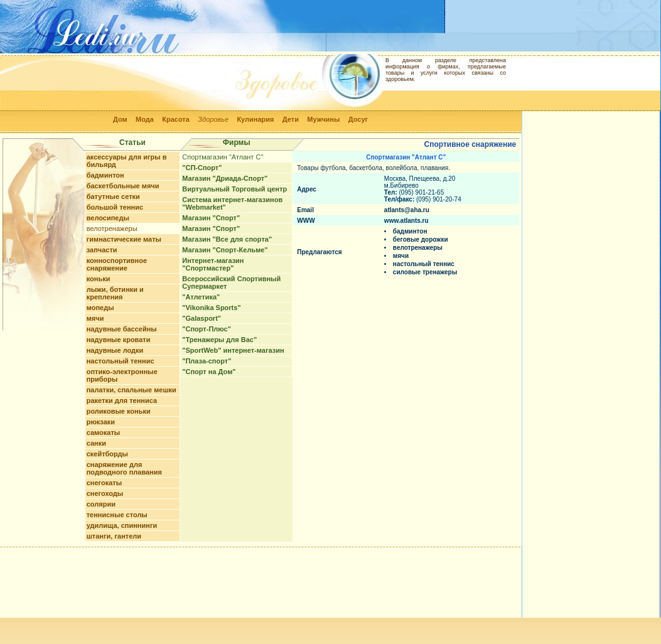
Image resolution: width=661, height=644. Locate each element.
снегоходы (105, 493)
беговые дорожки (421, 239)
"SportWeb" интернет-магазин (233, 350)
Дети (291, 119)
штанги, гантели (114, 536)
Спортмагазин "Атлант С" (223, 157)
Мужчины (323, 119)
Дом (120, 119)
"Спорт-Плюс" (207, 329)
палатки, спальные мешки (132, 390)
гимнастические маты (124, 239)
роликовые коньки (119, 411)
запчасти (102, 250)
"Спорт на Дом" (209, 372)
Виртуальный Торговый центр (234, 189)
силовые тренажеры (425, 272)
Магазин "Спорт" (211, 218)
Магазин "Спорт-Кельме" (225, 250)
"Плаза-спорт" (207, 361)
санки (96, 443)
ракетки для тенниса (122, 400)
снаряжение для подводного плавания (124, 468)
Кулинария (255, 119)
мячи (95, 318)
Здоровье (213, 119)
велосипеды (108, 218)
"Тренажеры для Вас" (219, 340)
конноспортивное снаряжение (117, 264)
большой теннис (115, 207)
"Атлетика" (201, 297)
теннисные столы (117, 515)
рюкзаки (101, 422)
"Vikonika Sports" (211, 308)
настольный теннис (121, 361)
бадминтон (105, 175)
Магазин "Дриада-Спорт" (225, 178)
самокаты (104, 432)
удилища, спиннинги (122, 525)
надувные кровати (119, 340)
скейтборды (107, 454)
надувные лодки (115, 350)
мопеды (100, 308)
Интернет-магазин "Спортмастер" (213, 264)
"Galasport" (202, 318)
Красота (176, 119)
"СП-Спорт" (202, 168)
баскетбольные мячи (123, 186)
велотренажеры (112, 228)
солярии (101, 504)
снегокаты (104, 483)
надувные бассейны (122, 329)
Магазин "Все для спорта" (227, 239)
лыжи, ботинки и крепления (115, 293)
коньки (99, 279)
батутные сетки (113, 196)
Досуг (358, 119)
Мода (145, 119)
